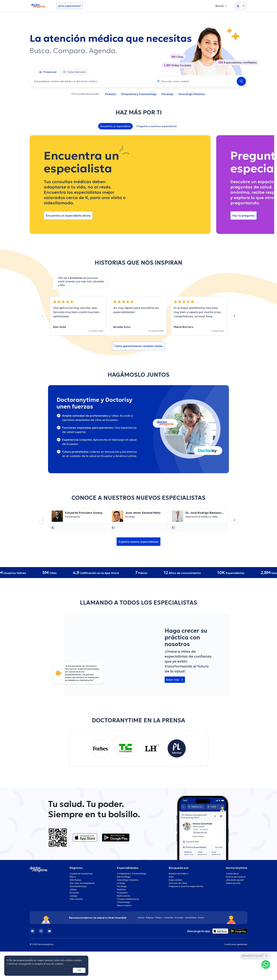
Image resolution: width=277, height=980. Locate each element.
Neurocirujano (124, 905)
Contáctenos (232, 873)
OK (79, 970)
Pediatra (111, 94)
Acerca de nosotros (236, 877)
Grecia (141, 918)
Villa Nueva (75, 880)
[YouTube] (49, 931)
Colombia (169, 918)
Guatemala (191, 918)
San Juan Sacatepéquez (82, 883)
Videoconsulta (233, 883)
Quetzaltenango (78, 886)
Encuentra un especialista (115, 126)
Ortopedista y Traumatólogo (139, 94)
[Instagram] (41, 931)
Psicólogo (167, 94)
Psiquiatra (122, 893)
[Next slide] (234, 316)
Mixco (73, 877)
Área (171, 877)
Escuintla (74, 893)
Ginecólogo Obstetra (191, 94)
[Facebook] (33, 931)
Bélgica (150, 918)
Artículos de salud (178, 883)
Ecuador (179, 918)
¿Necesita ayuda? (235, 880)
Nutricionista (124, 896)
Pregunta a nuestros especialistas (157, 126)
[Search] (241, 81)
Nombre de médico (178, 873)
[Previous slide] (43, 316)
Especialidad (175, 880)
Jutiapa (73, 896)
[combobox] (91, 81)
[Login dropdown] (240, 6)
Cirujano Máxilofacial (128, 899)
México (159, 918)
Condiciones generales (236, 944)
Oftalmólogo (124, 902)
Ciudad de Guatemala (81, 873)
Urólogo (121, 883)
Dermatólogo (124, 877)
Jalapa (73, 889)
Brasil (201, 918)
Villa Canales (76, 899)
